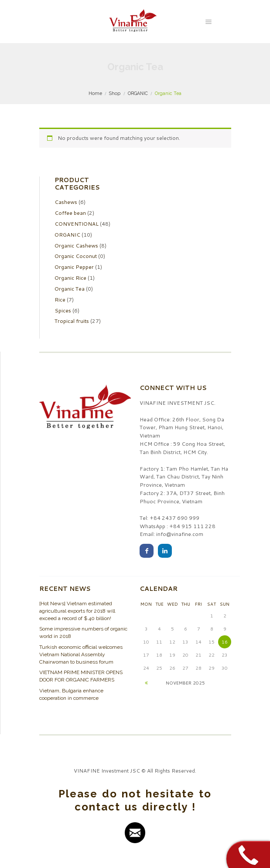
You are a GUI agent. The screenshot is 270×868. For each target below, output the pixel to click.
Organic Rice (70, 278)
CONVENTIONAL (77, 224)
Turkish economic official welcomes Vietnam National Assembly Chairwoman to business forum (81, 654)
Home (95, 93)
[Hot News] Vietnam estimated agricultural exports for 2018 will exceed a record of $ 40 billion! (77, 611)
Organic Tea (70, 289)
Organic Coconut (76, 256)
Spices (63, 310)
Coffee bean (70, 213)
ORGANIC (138, 93)
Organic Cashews (76, 246)
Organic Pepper (74, 267)
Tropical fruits (72, 321)
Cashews (66, 202)
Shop (115, 93)
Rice (60, 300)
